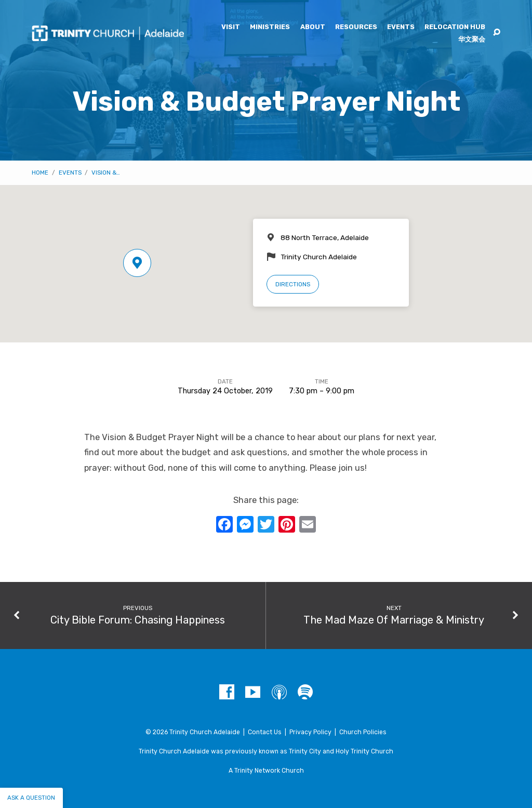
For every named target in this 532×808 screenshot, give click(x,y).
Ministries (270, 27)
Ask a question (31, 798)
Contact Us (265, 732)
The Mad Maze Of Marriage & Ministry (394, 620)
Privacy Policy (310, 732)
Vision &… (106, 173)
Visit (231, 27)
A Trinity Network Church (266, 771)
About (313, 27)
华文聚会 (472, 40)
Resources (356, 27)
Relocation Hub (455, 27)
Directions (293, 284)
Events (401, 27)
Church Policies (363, 732)
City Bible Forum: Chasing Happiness (138, 620)
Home (40, 173)
